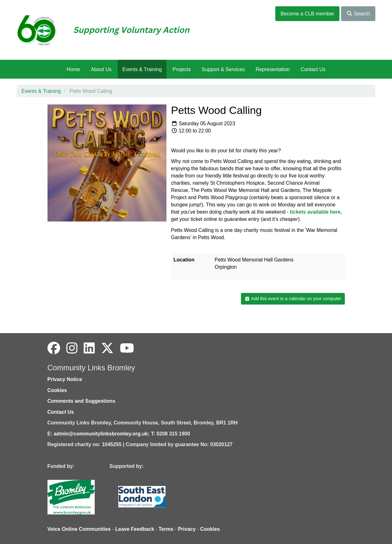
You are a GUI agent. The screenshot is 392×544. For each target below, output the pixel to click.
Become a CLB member (308, 14)
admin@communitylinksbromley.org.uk (101, 434)
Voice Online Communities (79, 529)
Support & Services (223, 69)
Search (358, 14)
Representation (273, 69)
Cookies (57, 390)
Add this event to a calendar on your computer (293, 299)
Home (73, 69)
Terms (166, 529)
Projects (182, 69)
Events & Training (142, 69)
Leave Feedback (135, 529)
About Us (101, 69)
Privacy (187, 529)
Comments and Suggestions (81, 401)
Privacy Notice (65, 379)
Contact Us (313, 69)
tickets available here (315, 212)
